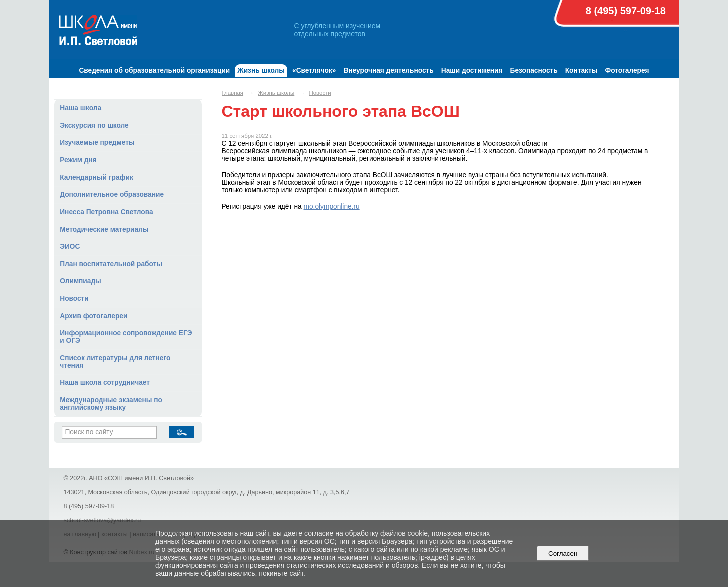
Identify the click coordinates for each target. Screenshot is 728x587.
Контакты (582, 70)
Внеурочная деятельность (388, 70)
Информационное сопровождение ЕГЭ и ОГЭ (126, 337)
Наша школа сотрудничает (105, 383)
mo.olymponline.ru (332, 206)
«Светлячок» (314, 70)
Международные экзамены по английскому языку (111, 404)
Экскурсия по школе (94, 125)
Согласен (563, 554)
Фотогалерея (627, 70)
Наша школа (80, 108)
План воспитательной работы (111, 264)
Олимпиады (80, 281)
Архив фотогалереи (93, 316)
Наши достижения (472, 70)
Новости (74, 299)
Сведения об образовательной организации (154, 70)
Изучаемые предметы (97, 142)
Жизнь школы (261, 70)
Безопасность (534, 70)
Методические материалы (104, 229)
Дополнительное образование (112, 194)
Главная (233, 93)
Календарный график (96, 177)
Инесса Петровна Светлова (106, 212)
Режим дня (78, 160)
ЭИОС (70, 246)
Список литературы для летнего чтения (115, 362)
